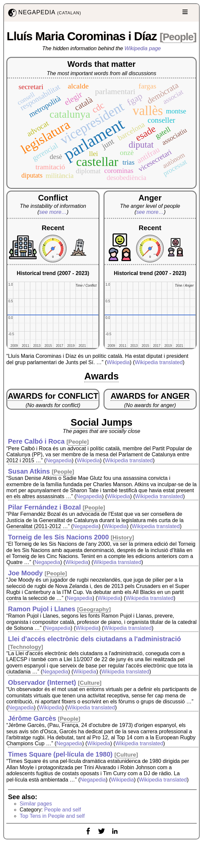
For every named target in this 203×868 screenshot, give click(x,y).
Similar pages (36, 804)
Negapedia (59, 460)
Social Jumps (102, 422)
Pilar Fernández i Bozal (44, 507)
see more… (53, 212)
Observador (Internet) (42, 682)
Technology (26, 647)
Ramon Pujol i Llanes (42, 609)
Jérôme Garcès (32, 718)
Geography (94, 609)
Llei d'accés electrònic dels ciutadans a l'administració (95, 639)
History (122, 538)
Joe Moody (25, 573)
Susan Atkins (29, 471)
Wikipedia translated (159, 362)
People (178, 37)
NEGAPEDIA (44, 13)
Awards (102, 376)
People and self (63, 810)
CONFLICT (78, 396)
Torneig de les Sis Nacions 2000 (58, 537)
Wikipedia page (143, 48)
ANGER (175, 396)
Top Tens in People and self (52, 816)
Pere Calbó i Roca (36, 441)
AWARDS (25, 396)
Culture (90, 683)
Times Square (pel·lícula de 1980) (60, 754)
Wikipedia (118, 362)
